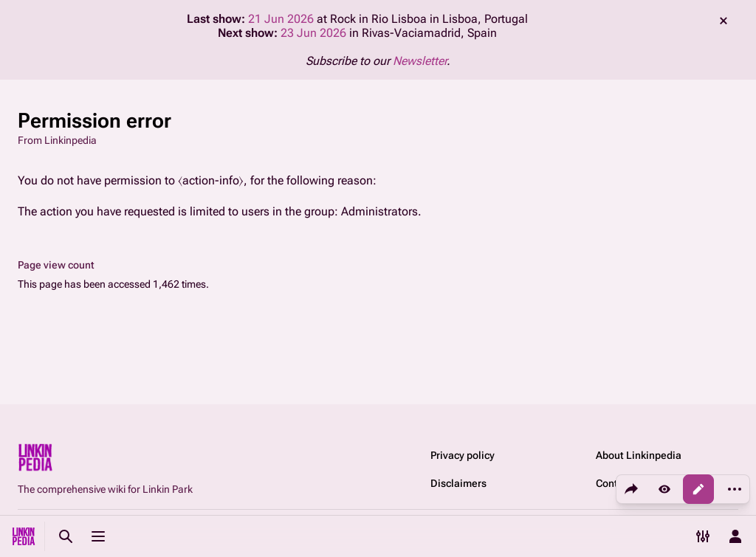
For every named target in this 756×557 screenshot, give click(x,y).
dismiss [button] (724, 21)
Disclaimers (458, 483)
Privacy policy (463, 455)
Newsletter (420, 61)
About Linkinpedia (639, 455)
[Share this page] (631, 489)
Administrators (379, 211)
